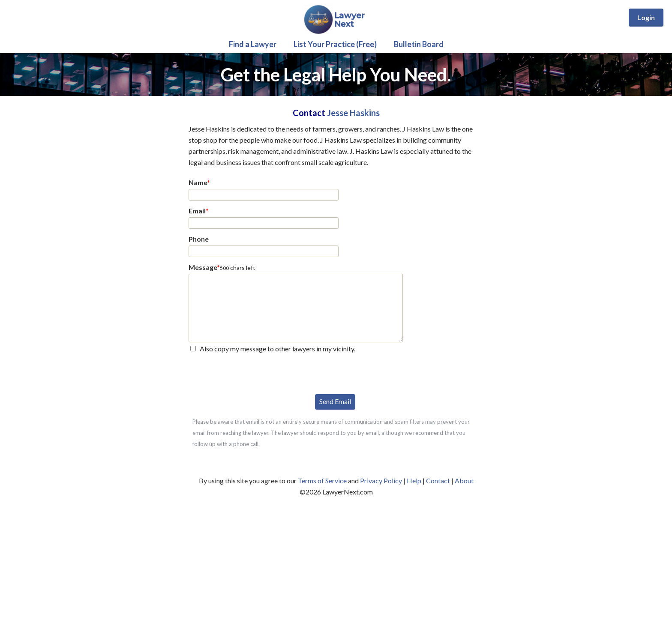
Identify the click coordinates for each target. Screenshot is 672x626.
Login (646, 17)
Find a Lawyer (253, 44)
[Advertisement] (336, 562)
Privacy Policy (381, 481)
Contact (438, 481)
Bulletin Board (419, 44)
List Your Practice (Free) (335, 44)
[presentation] (254, 373)
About (464, 481)
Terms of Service (322, 481)
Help (414, 481)
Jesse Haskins (353, 113)
